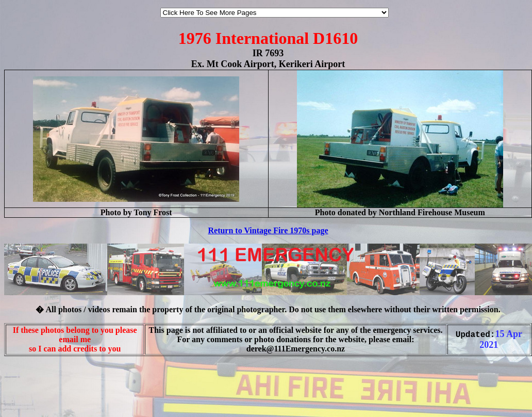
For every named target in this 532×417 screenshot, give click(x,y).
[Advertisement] (35, 395)
